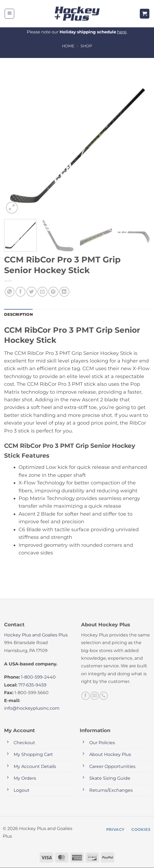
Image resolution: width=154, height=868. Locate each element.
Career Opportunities (112, 767)
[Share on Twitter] (32, 292)
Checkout (24, 743)
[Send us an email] (94, 696)
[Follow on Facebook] (85, 696)
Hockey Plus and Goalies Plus (36, 635)
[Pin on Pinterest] (53, 292)
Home (68, 46)
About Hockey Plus (110, 755)
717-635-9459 (32, 685)
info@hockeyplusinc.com (32, 708)
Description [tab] (18, 315)
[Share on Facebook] (21, 292)
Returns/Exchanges (111, 790)
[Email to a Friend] (42, 292)
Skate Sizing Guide (110, 778)
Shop (86, 46)
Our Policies (102, 743)
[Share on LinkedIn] (64, 292)
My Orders (25, 778)
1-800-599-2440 (38, 678)
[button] (10, 14)
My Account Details (35, 767)
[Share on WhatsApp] (10, 292)
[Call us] (103, 696)
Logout (22, 790)
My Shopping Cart (33, 755)
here (122, 32)
